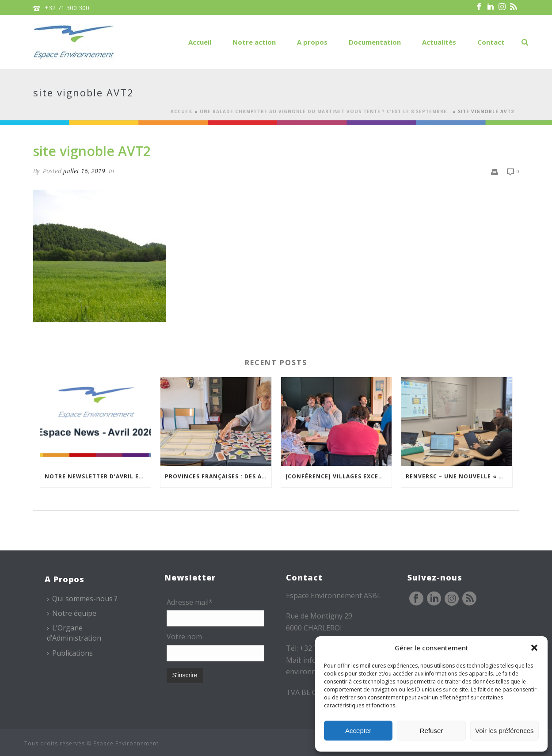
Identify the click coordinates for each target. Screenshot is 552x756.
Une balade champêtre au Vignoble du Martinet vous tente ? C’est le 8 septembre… (325, 111)
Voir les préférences (504, 731)
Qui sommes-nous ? (82, 599)
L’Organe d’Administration (74, 633)
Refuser (432, 731)
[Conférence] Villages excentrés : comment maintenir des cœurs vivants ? (339, 476)
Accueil (200, 42)
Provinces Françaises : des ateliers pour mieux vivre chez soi (218, 476)
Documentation (375, 42)
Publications (70, 653)
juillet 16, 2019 (84, 171)
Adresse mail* (190, 602)
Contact (491, 42)
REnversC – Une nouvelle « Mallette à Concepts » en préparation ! (459, 476)
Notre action (254, 42)
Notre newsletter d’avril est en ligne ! (98, 476)
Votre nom (184, 637)
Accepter (358, 731)
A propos (312, 42)
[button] (534, 648)
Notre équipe (72, 613)
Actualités (439, 42)
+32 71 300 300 (67, 8)
